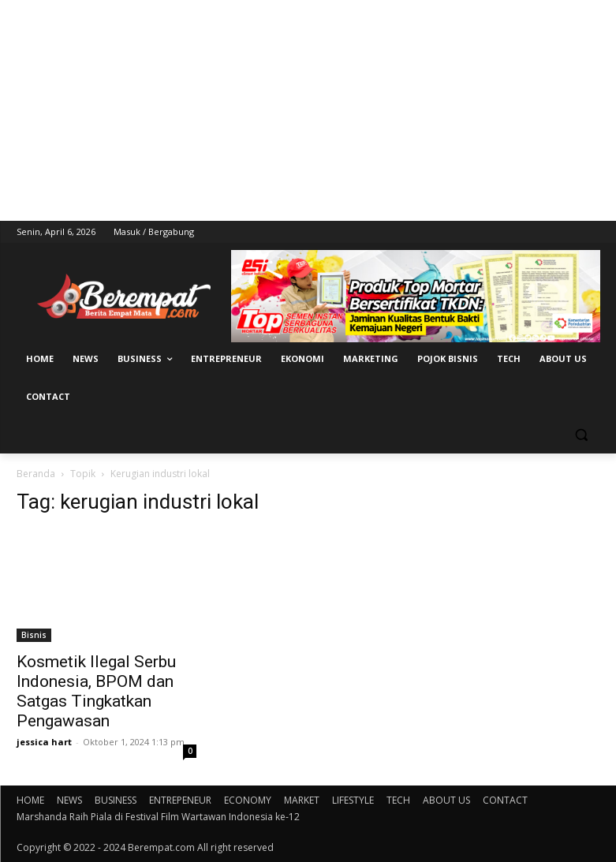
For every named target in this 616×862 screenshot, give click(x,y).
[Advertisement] (308, 110)
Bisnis (34, 635)
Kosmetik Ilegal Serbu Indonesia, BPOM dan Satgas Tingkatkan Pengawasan (96, 691)
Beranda (36, 474)
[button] (582, 435)
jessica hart (44, 742)
